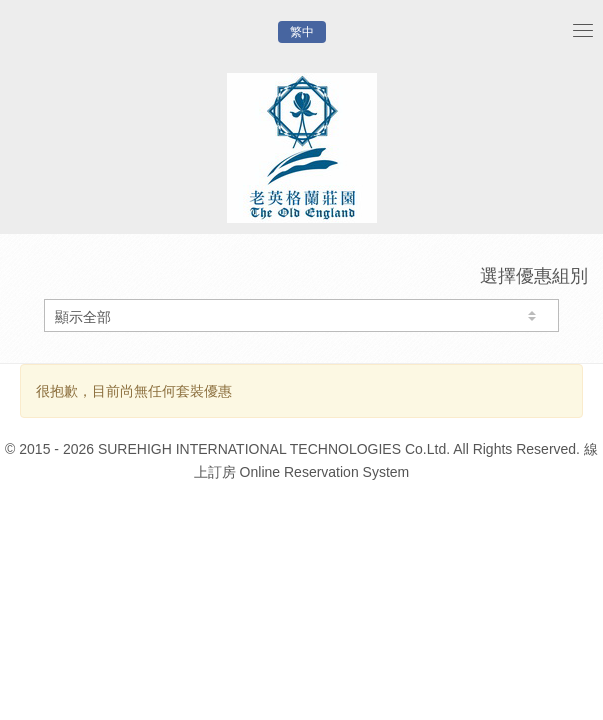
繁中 (302, 32)
